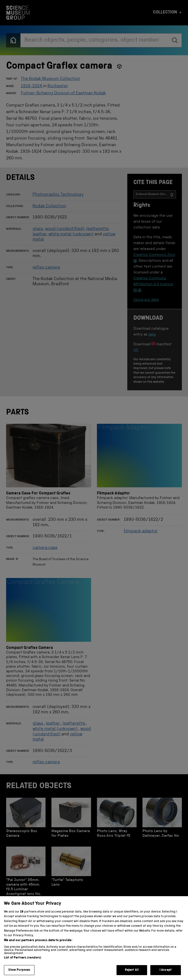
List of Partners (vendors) (23, 965)
